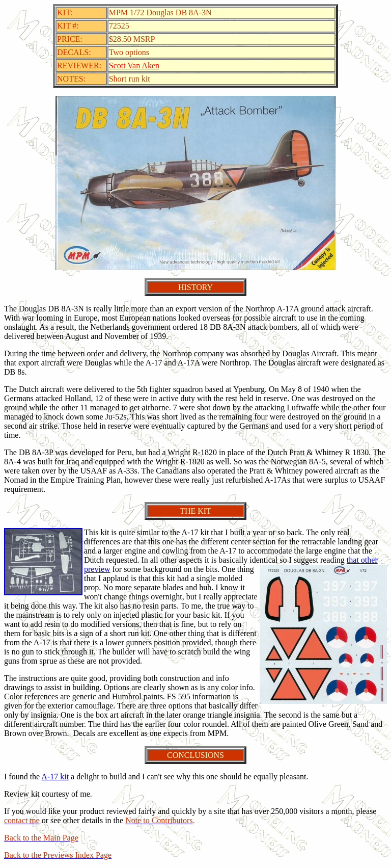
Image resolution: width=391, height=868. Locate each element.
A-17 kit (55, 777)
